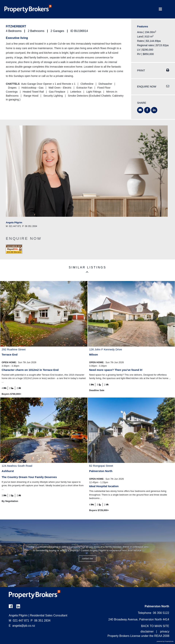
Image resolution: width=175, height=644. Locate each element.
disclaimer (147, 631)
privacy (165, 631)
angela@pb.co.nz (24, 626)
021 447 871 (19, 621)
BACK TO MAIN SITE (155, 626)
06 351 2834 (41, 621)
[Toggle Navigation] (160, 9)
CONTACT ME (87, 559)
